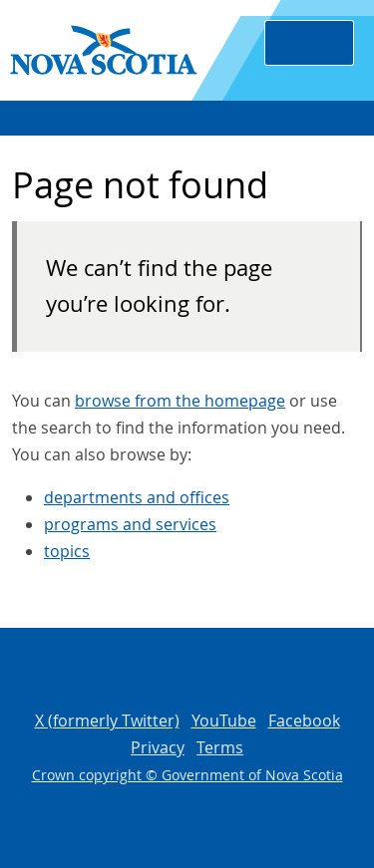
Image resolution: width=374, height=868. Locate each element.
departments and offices (137, 497)
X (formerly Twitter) (107, 721)
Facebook (304, 721)
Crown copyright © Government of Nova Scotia (187, 775)
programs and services (130, 524)
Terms (220, 747)
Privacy (158, 747)
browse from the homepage (180, 401)
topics (67, 551)
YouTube (224, 721)
